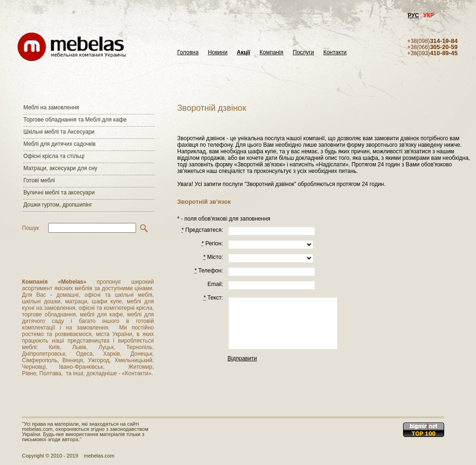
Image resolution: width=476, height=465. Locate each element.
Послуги (303, 53)
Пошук (30, 228)
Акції (243, 53)
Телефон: (209, 271)
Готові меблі (39, 180)
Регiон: (212, 243)
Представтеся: (202, 230)
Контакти (335, 53)
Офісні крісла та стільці (54, 156)
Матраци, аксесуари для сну (60, 168)
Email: (215, 284)
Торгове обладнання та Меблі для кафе (75, 120)
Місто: (213, 257)
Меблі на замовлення (51, 107)
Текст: (213, 298)
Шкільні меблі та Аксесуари (59, 132)
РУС (413, 15)
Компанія (271, 53)
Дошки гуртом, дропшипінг (58, 205)
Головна (188, 53)
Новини (218, 53)
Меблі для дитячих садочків (59, 144)
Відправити (242, 358)
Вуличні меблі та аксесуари (59, 193)
